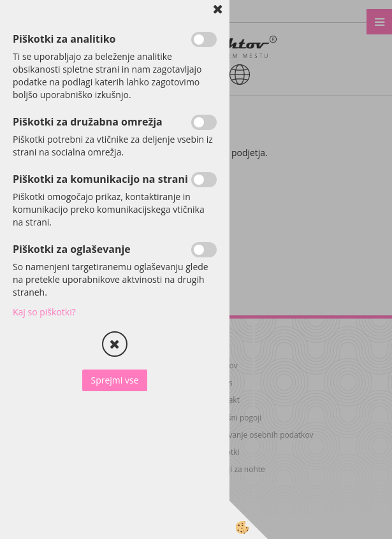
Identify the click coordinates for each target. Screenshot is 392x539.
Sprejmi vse (114, 380)
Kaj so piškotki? (44, 312)
